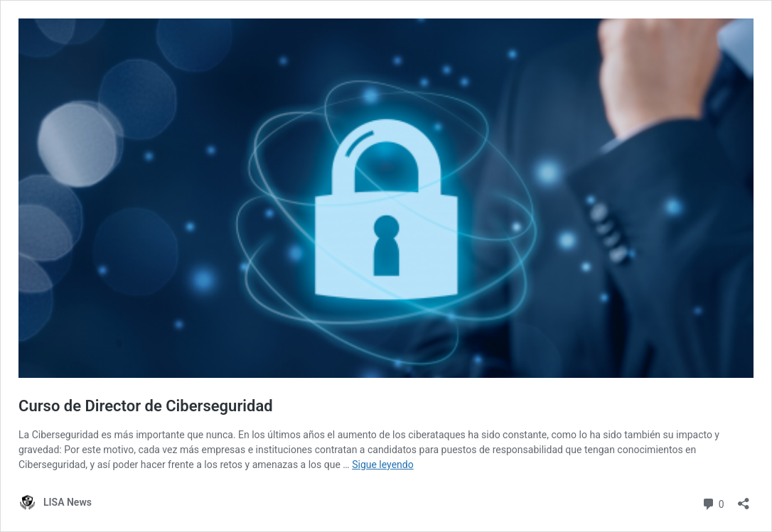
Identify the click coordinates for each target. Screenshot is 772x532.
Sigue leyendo (383, 465)
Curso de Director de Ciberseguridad (146, 406)
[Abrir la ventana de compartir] (744, 499)
